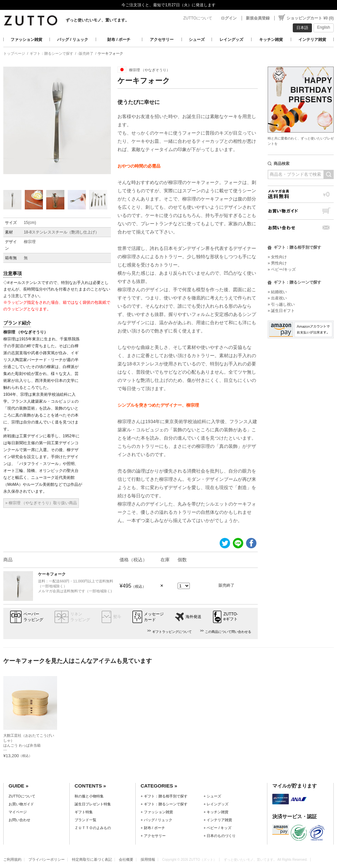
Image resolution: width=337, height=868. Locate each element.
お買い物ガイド (301, 211)
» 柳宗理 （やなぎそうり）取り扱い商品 (41, 503)
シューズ (197, 40)
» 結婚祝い (277, 292)
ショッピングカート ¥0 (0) (310, 18)
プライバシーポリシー (47, 859)
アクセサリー (162, 40)
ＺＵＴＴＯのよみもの (93, 828)
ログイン (229, 18)
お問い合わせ (301, 228)
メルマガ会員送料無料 (301, 194)
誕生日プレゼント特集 (93, 804)
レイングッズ (231, 40)
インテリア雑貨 (312, 40)
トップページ (14, 53)
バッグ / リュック (73, 40)
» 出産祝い (277, 298)
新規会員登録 (258, 18)
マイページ (18, 812)
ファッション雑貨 (26, 40)
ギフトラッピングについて (172, 632)
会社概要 (126, 859)
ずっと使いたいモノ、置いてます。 (97, 20)
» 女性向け (277, 257)
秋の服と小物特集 (89, 796)
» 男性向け (277, 263)
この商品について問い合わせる (228, 632)
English (324, 27)
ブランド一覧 (85, 820)
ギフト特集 (84, 812)
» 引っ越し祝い (281, 304)
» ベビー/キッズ (282, 269)
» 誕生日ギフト (281, 311)
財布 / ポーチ (119, 40)
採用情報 (148, 859)
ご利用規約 (12, 859)
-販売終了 (85, 53)
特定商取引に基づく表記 (92, 859)
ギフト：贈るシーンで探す (51, 53)
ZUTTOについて (198, 18)
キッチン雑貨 (271, 40)
